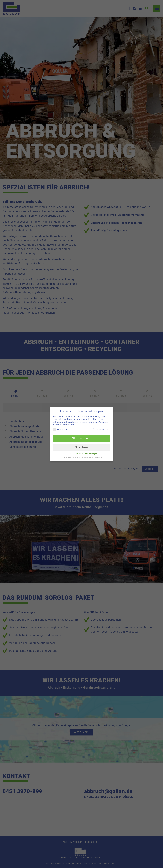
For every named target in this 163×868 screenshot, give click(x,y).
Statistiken (101, 430)
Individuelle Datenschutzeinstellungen (81, 454)
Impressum (98, 457)
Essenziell (60, 430)
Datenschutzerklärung (83, 457)
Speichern (82, 447)
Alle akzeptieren (82, 438)
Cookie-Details (67, 457)
